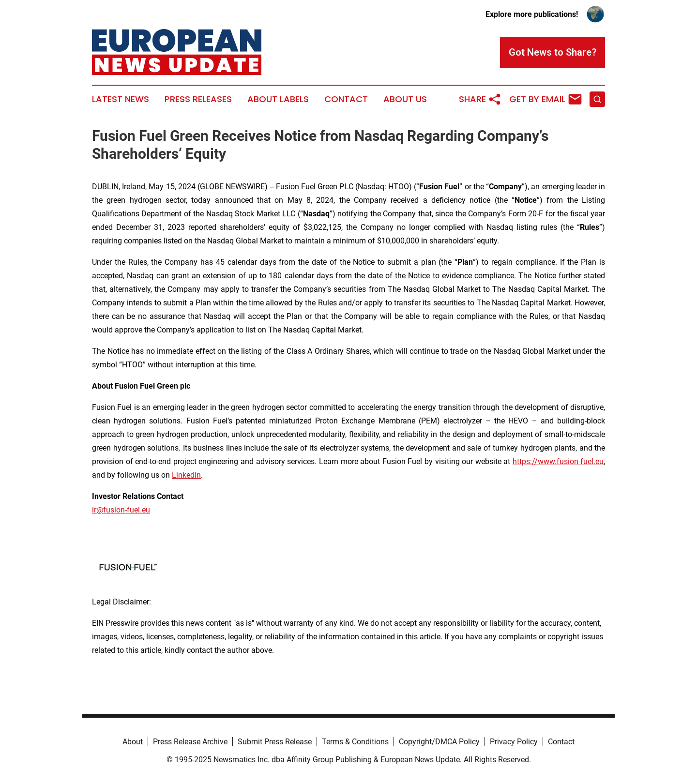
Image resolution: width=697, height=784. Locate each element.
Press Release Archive (190, 742)
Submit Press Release (275, 742)
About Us (405, 99)
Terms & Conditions (355, 742)
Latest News (121, 99)
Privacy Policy (514, 742)
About (133, 742)
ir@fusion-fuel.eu (121, 510)
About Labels (278, 99)
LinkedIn (186, 475)
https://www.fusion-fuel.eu (558, 461)
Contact (346, 99)
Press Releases (198, 99)
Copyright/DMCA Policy (439, 742)
